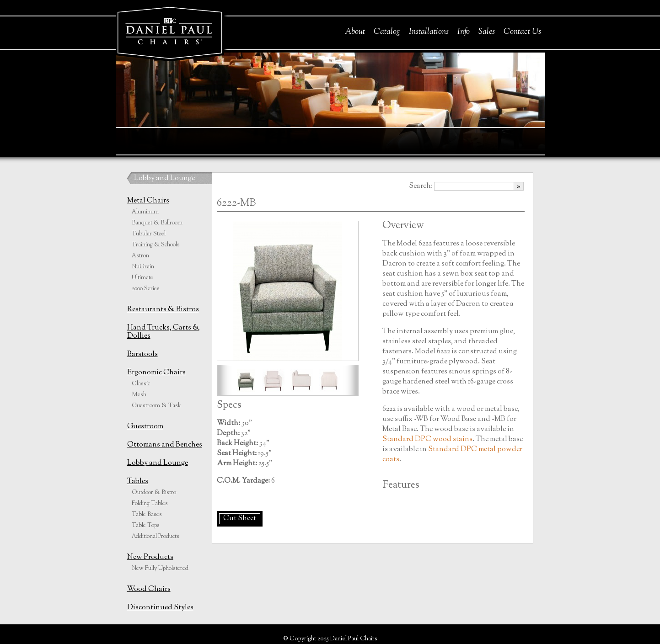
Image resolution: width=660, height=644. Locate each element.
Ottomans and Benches (165, 445)
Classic (141, 384)
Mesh (139, 395)
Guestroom (145, 427)
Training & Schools (156, 245)
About (355, 32)
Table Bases (147, 515)
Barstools (142, 354)
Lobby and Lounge (164, 178)
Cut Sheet (240, 519)
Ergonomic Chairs (156, 373)
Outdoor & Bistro (154, 493)
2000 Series (146, 289)
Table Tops (146, 526)
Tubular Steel (149, 234)
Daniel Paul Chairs (169, 31)
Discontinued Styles (160, 608)
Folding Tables (150, 504)
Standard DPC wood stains (427, 439)
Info (464, 32)
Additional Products (156, 537)
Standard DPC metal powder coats (452, 455)
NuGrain (143, 267)
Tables (138, 482)
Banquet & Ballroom (157, 223)
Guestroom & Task (156, 406)
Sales (487, 32)
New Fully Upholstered (160, 569)
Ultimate (142, 278)
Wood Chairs (149, 589)
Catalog (387, 32)
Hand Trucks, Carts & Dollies (163, 332)
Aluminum (145, 212)
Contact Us (522, 32)
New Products (150, 557)
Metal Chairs (148, 201)
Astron (140, 256)
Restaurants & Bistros (163, 310)
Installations (429, 32)
